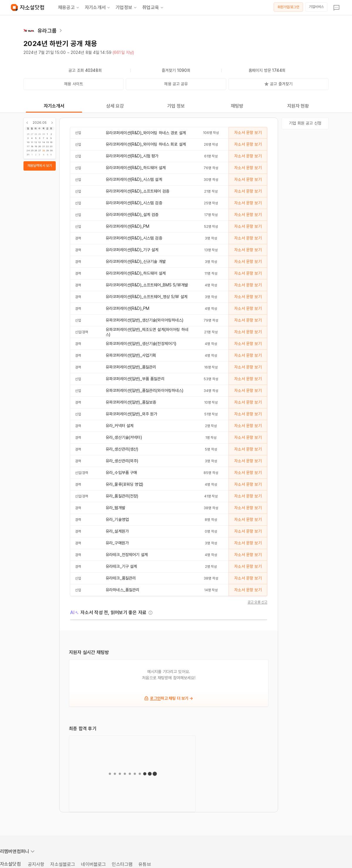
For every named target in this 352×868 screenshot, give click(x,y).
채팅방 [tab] (237, 106)
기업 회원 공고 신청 (305, 123)
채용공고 (69, 8)
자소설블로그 (63, 864)
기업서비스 (316, 7)
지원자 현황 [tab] (298, 106)
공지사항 (36, 864)
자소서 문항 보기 (248, 133)
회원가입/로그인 (288, 7)
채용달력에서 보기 (40, 166)
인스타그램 (122, 864)
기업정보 (127, 8)
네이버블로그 (93, 864)
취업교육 (153, 8)
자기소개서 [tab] (54, 106)
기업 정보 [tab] (176, 106)
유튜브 (145, 864)
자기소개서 (98, 8)
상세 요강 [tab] (115, 106)
